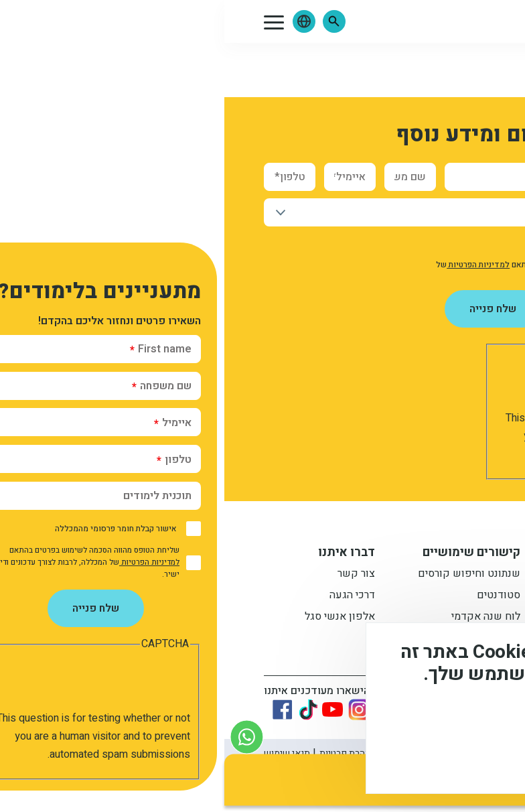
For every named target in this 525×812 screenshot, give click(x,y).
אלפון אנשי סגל (116, 619)
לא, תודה (377, 759)
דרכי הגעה (128, 598)
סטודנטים (274, 598)
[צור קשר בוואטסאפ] (22, 737)
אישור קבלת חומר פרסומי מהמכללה (403, 244)
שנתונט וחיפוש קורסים (245, 576)
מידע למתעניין (406, 554)
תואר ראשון (420, 576)
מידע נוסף (470, 721)
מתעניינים (423, 598)
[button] (110, 21)
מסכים (454, 759)
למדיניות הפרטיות (254, 265)
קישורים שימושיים (247, 554)
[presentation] (373, 383)
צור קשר (132, 576)
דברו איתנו (122, 554)
